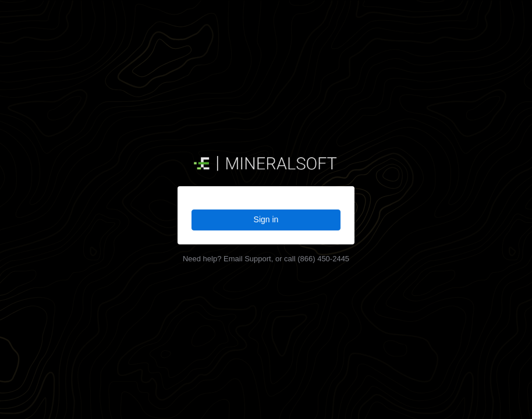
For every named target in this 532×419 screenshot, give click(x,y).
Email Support (247, 259)
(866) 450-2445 (323, 259)
